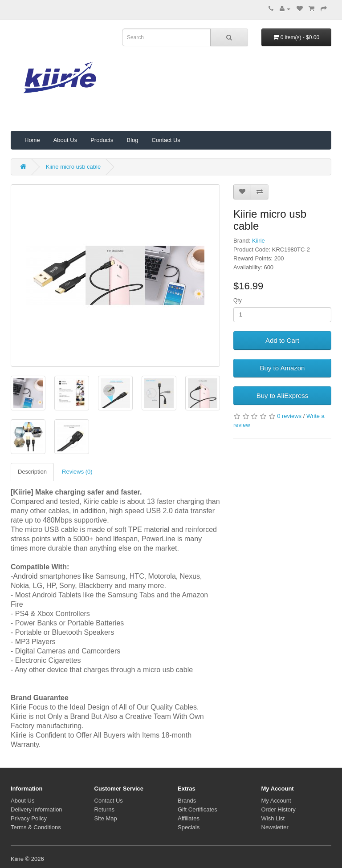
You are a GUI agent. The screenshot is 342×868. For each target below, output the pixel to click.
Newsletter (275, 827)
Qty (238, 300)
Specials (189, 827)
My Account (276, 801)
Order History (279, 809)
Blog (132, 140)
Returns (105, 809)
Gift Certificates (197, 809)
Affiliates (189, 818)
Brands (187, 801)
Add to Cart (282, 340)
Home (32, 140)
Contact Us (166, 140)
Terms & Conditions (36, 827)
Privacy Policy (29, 818)
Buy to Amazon (283, 368)
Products (102, 140)
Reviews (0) (77, 472)
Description (32, 472)
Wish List (273, 818)
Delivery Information (37, 809)
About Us (65, 140)
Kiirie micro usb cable (73, 167)
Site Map (106, 818)
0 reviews (289, 416)
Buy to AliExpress (283, 395)
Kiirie (259, 241)
